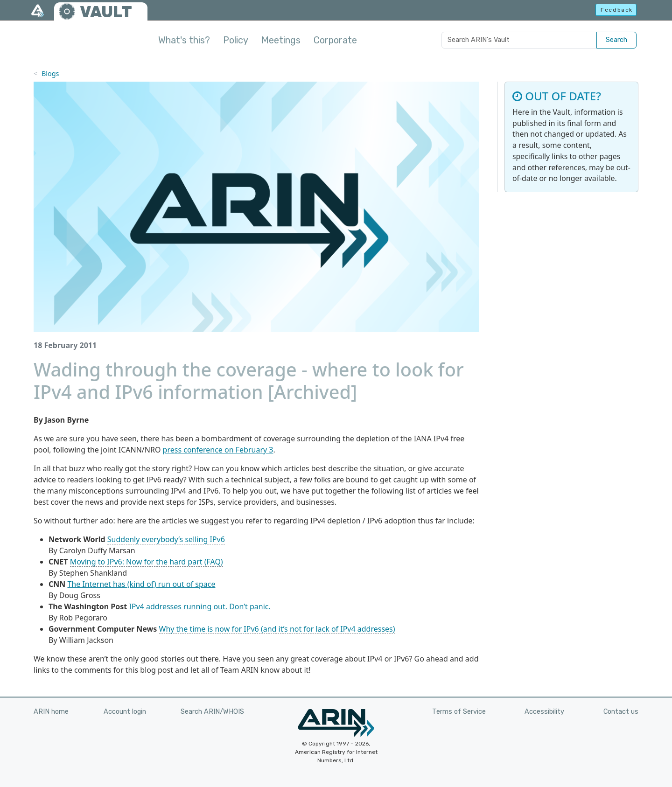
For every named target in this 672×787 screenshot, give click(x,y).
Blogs (50, 73)
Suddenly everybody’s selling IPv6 (166, 539)
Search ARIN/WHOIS (212, 712)
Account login (125, 712)
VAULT (106, 12)
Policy (236, 40)
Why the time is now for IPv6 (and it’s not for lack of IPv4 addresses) (277, 629)
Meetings (281, 40)
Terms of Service (459, 712)
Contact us (621, 712)
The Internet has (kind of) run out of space (141, 584)
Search (616, 40)
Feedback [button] (617, 10)
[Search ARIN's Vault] (519, 40)
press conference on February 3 (218, 450)
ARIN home (51, 712)
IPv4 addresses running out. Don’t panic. (199, 606)
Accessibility (544, 712)
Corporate (335, 40)
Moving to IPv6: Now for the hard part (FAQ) (147, 562)
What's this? (184, 40)
